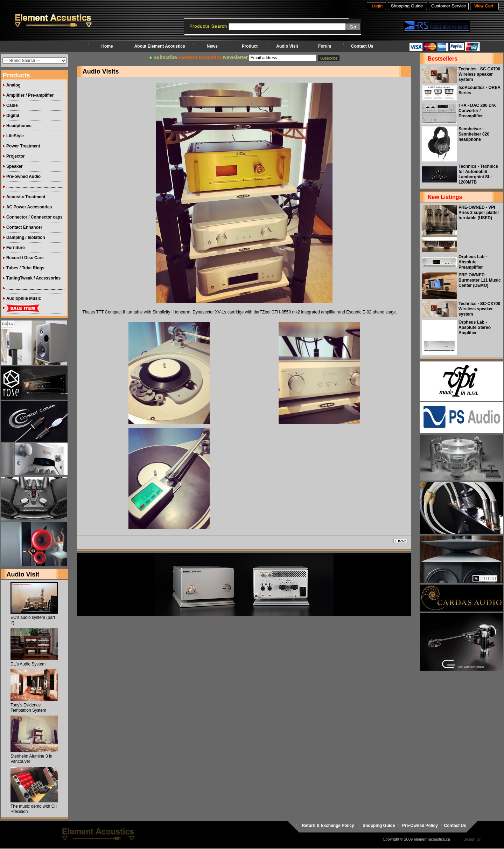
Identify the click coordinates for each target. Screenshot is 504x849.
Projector (16, 156)
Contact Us (362, 46)
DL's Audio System (28, 664)
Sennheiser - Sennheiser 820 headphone (474, 134)
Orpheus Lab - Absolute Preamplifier (473, 262)
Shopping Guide (379, 826)
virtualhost (490, 839)
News (212, 46)
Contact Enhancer (24, 227)
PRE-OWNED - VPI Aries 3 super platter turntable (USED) (479, 213)
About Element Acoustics (160, 46)
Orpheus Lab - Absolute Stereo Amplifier (475, 327)
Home (107, 46)
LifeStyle (15, 136)
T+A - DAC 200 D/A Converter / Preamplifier (477, 111)
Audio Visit (287, 46)
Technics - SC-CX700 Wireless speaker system (479, 74)
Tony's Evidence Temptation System (28, 708)
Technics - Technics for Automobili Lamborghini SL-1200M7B (478, 174)
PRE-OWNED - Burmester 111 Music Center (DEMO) (480, 280)
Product (250, 46)
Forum (325, 46)
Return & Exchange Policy (328, 826)
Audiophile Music (24, 298)
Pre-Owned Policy (420, 826)
